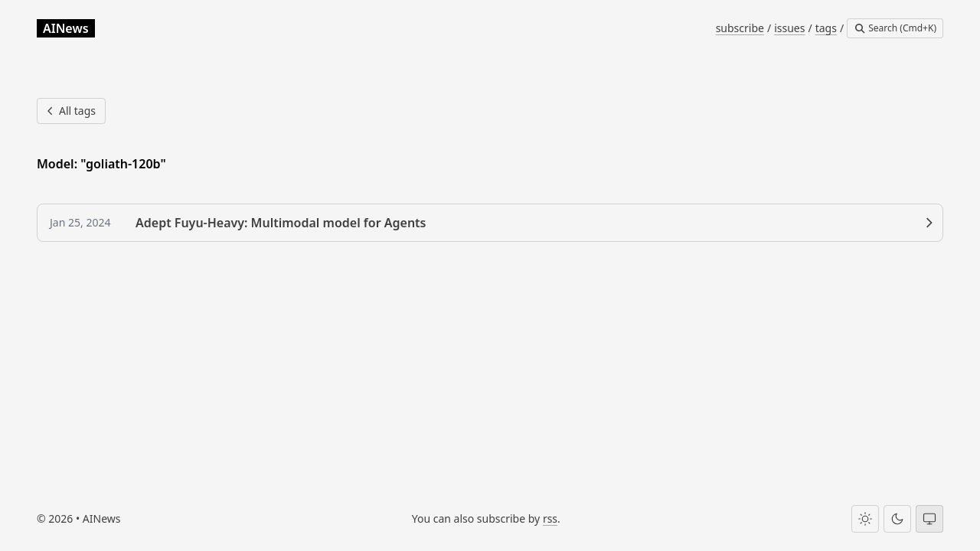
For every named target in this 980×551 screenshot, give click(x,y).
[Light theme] (865, 519)
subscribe (740, 28)
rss (550, 518)
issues (789, 28)
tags (826, 28)
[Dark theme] (897, 519)
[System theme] (929, 519)
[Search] (895, 28)
